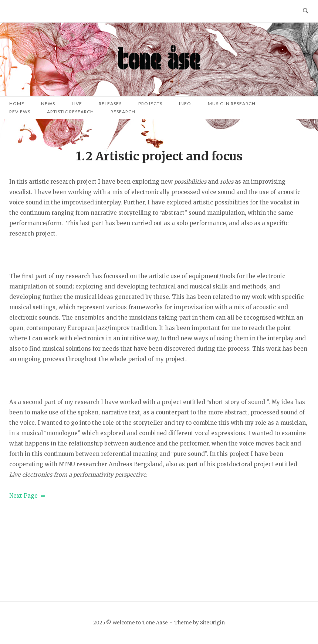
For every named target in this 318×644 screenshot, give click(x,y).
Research (123, 112)
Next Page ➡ (27, 496)
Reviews (20, 112)
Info (185, 104)
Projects (150, 104)
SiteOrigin (212, 623)
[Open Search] (306, 11)
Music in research (232, 104)
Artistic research (70, 112)
